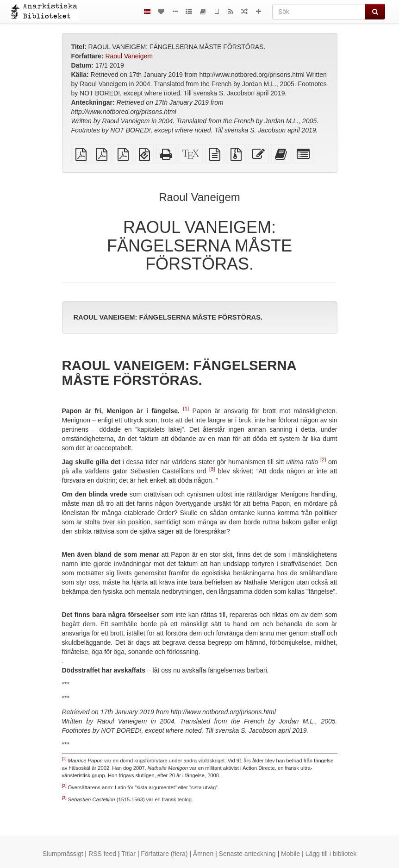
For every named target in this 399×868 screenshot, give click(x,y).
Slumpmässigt (63, 854)
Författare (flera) (164, 854)
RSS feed (102, 854)
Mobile (290, 854)
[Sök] (319, 12)
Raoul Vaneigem (129, 56)
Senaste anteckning (247, 854)
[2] (323, 460)
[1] (186, 409)
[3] (212, 469)
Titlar (128, 854)
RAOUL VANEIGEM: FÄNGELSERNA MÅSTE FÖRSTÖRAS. (168, 317)
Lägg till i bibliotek (331, 854)
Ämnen (203, 854)
